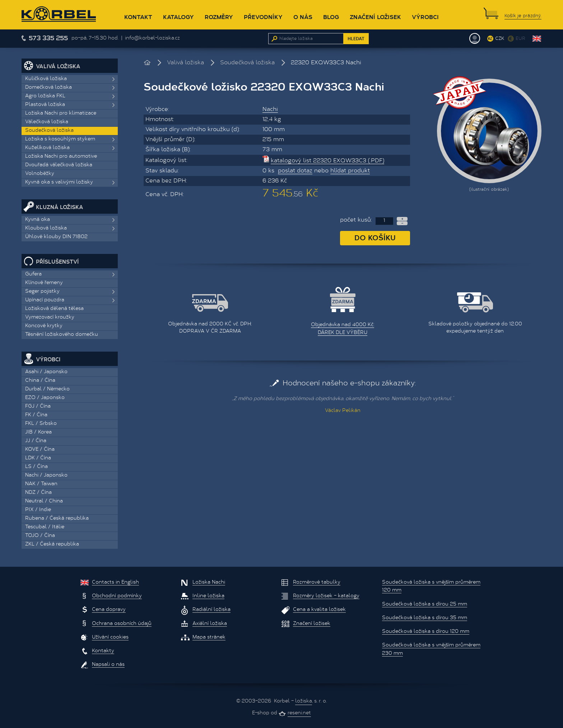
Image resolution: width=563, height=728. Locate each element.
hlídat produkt (350, 171)
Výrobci (425, 17)
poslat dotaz (295, 171)
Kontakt (138, 17)
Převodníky (263, 17)
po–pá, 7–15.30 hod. (95, 38)
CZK (500, 39)
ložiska (304, 701)
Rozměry (219, 17)
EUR (520, 39)
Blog (331, 17)
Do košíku (375, 237)
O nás (303, 17)
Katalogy (178, 17)
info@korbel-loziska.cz (152, 38)
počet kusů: (356, 220)
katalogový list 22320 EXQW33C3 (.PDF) (327, 161)
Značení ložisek (375, 17)
